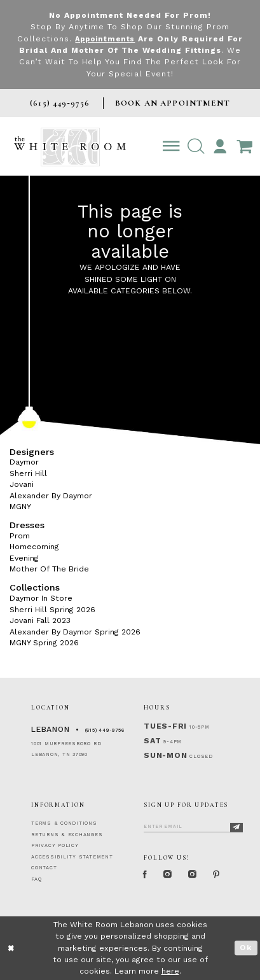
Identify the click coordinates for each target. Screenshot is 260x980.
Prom (20, 536)
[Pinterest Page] (223, 875)
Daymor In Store (41, 598)
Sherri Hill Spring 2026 (52, 609)
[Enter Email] (193, 825)
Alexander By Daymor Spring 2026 (75, 631)
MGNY (20, 507)
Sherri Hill (28, 473)
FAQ (36, 879)
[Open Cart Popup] (245, 147)
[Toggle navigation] (171, 147)
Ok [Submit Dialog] (246, 948)
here (170, 971)
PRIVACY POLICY (55, 845)
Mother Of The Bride (49, 569)
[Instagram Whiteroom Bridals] (197, 875)
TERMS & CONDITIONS (64, 823)
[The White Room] (70, 146)
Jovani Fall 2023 (40, 620)
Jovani (22, 484)
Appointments (105, 39)
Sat (152, 741)
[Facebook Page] (146, 875)
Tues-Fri (165, 726)
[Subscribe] (236, 827)
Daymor (24, 462)
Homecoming (34, 547)
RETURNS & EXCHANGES (67, 835)
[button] (196, 147)
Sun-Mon (165, 755)
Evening (24, 558)
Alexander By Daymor (51, 496)
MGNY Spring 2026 (44, 643)
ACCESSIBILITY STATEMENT (72, 857)
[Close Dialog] (11, 948)
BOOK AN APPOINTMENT (173, 103)
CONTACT (44, 868)
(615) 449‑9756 (105, 730)
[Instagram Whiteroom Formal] (170, 875)
